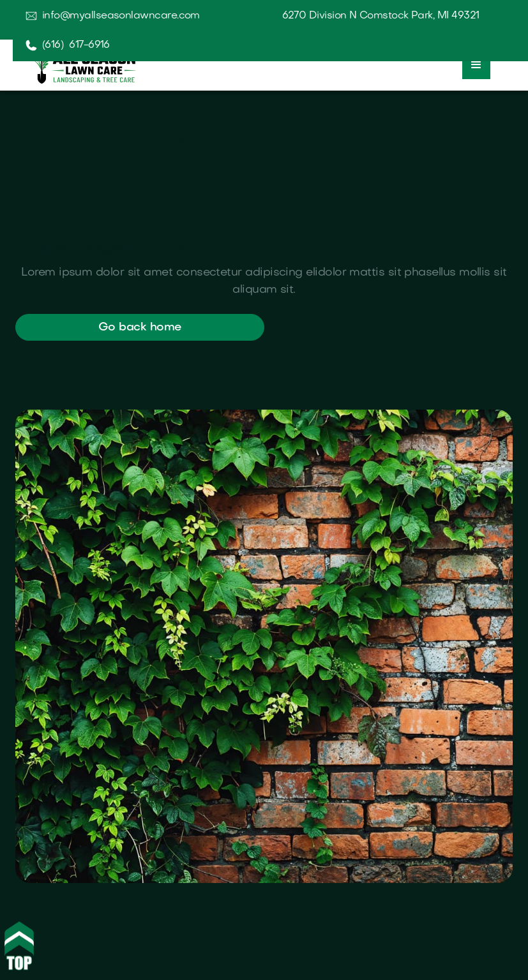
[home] (83, 64)
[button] (476, 65)
